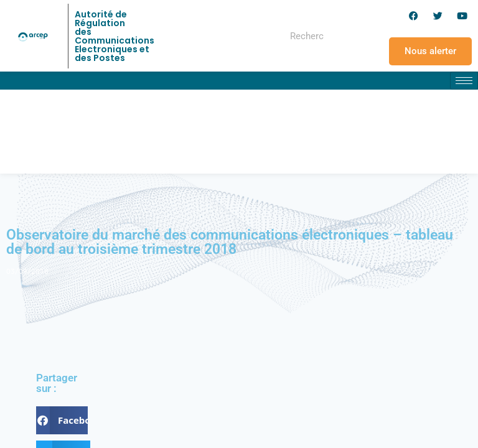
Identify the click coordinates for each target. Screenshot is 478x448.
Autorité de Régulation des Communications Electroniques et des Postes (115, 36)
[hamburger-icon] (464, 81)
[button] (62, 420)
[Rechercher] (350, 36)
